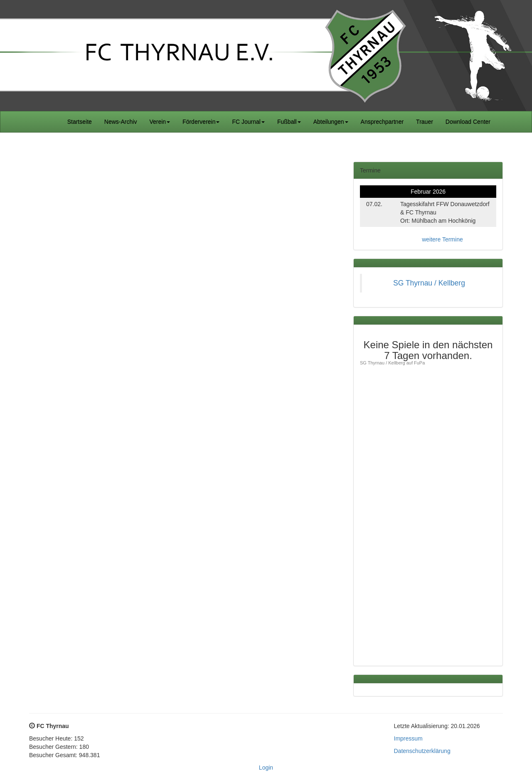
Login (266, 768)
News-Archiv (121, 122)
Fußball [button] (289, 122)
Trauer (425, 122)
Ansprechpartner (382, 122)
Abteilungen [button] (331, 122)
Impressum (408, 738)
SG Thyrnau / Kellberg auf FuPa (392, 363)
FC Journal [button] (248, 122)
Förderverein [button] (201, 122)
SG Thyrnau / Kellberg (429, 283)
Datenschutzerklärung (422, 751)
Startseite (80, 122)
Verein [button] (160, 122)
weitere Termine (442, 239)
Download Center (468, 122)
